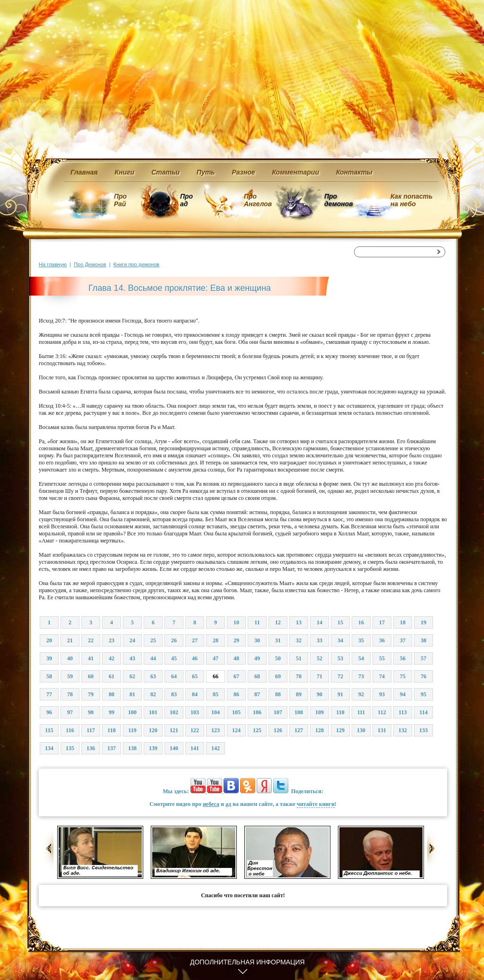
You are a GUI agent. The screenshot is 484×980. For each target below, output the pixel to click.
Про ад (186, 200)
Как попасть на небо (411, 200)
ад (228, 804)
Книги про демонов (136, 264)
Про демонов (338, 200)
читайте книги (316, 804)
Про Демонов (90, 264)
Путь (206, 172)
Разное (243, 172)
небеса (211, 804)
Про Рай (120, 200)
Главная (84, 172)
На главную (53, 264)
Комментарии (296, 172)
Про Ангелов (258, 200)
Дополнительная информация (247, 962)
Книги (125, 172)
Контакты (354, 172)
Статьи (165, 172)
